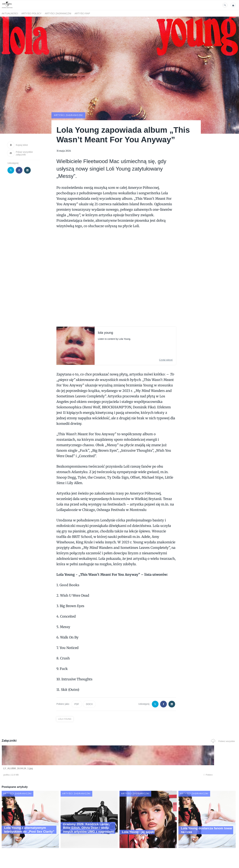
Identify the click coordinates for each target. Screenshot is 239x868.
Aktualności (10, 13)
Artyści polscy (31, 13)
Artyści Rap (82, 13)
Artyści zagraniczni (58, 13)
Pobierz (52, 775)
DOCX (89, 704)
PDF (77, 704)
